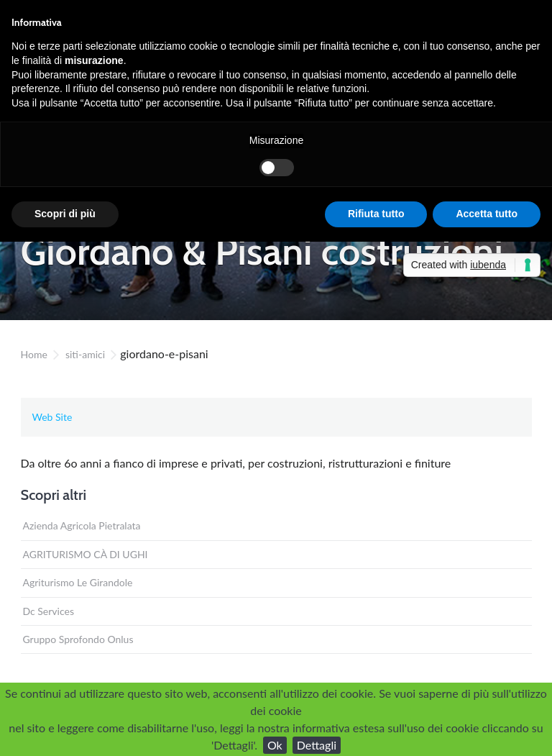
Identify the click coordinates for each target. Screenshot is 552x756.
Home (34, 354)
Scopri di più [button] (65, 214)
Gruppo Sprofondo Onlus (78, 639)
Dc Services (49, 611)
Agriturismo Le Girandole (78, 582)
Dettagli (317, 745)
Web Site (52, 417)
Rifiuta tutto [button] (376, 214)
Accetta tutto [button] (487, 214)
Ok (275, 745)
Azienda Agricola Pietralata (82, 525)
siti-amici (85, 354)
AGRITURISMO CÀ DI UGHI (86, 554)
